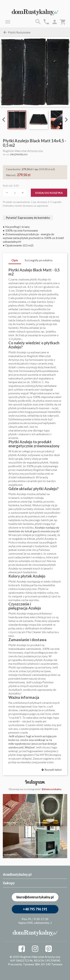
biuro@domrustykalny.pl (35, 897)
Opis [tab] (15, 260)
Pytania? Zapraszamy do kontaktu (28, 218)
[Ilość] (15, 193)
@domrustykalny (52, 789)
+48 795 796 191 (35, 909)
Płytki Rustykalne (17, 32)
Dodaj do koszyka (49, 193)
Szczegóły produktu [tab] (39, 260)
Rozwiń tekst (51, 770)
